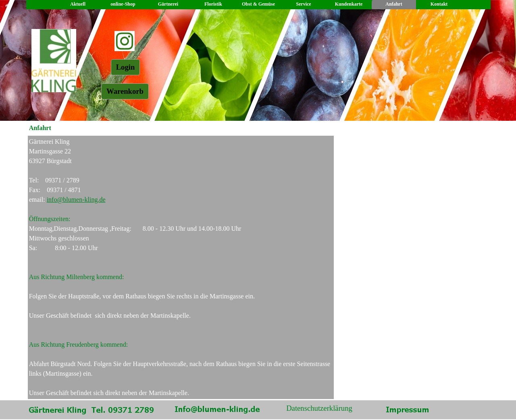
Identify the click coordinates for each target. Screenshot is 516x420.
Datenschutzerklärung (319, 408)
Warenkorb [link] (125, 91)
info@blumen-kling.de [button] (76, 200)
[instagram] (125, 41)
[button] (217, 408)
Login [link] (126, 67)
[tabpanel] (181, 267)
